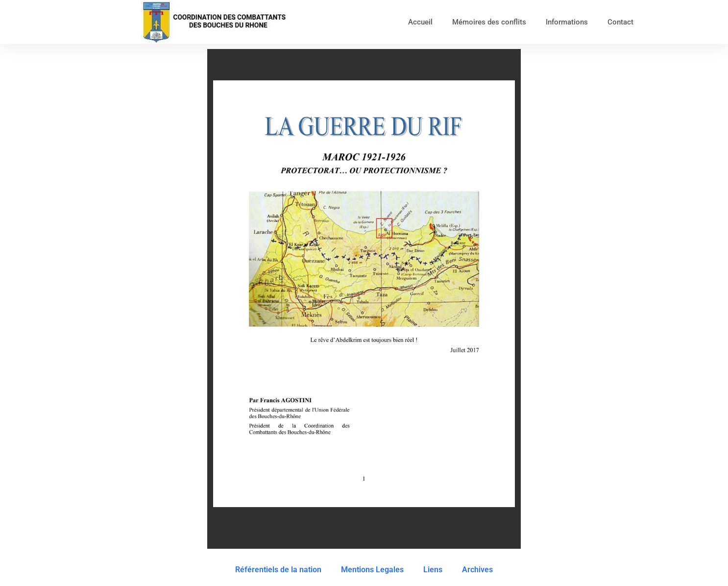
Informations (567, 22)
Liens (433, 570)
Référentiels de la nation (278, 570)
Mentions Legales (372, 570)
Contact (620, 22)
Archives (477, 570)
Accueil (420, 22)
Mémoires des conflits (489, 22)
